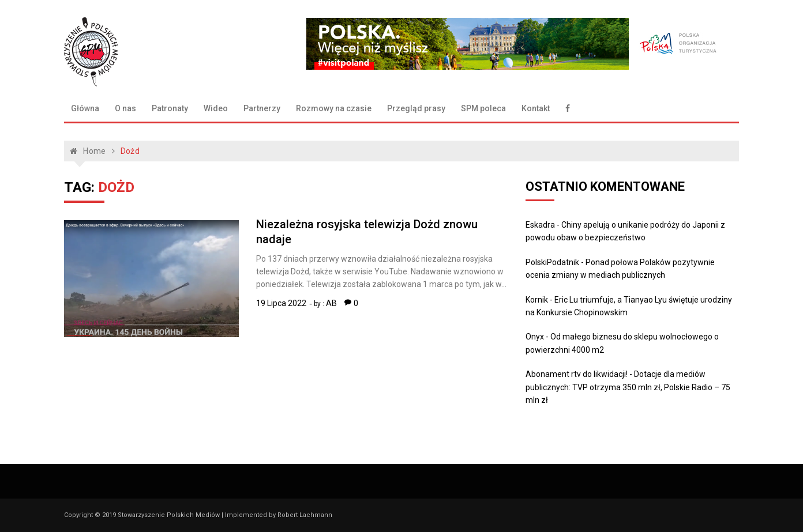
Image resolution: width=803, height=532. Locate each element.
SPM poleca (483, 108)
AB (331, 303)
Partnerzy (262, 108)
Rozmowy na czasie (334, 108)
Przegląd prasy (416, 108)
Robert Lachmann (305, 515)
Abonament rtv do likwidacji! (577, 374)
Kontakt (536, 108)
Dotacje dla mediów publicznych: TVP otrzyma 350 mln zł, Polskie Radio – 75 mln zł (628, 387)
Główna (85, 108)
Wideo (216, 108)
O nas (125, 108)
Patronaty (170, 108)
